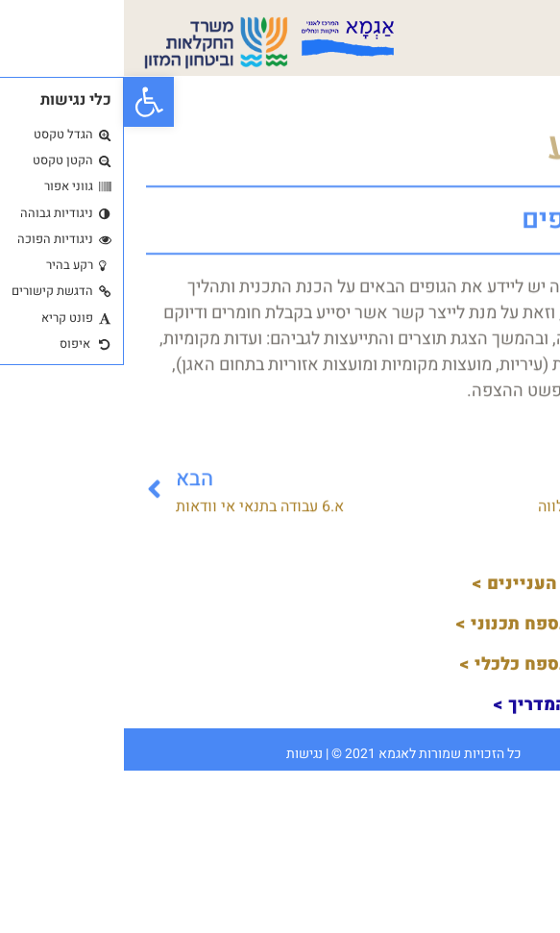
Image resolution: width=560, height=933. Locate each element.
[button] (25, 102)
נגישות (181, 754)
